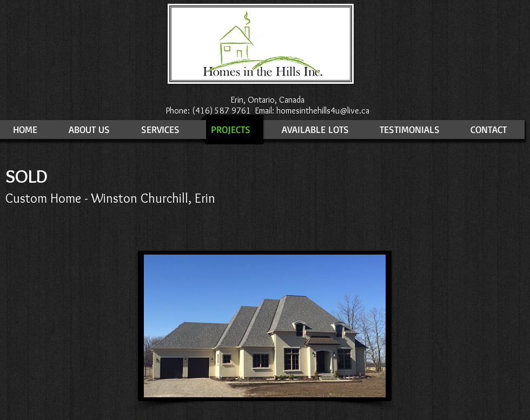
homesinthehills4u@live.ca (323, 111)
